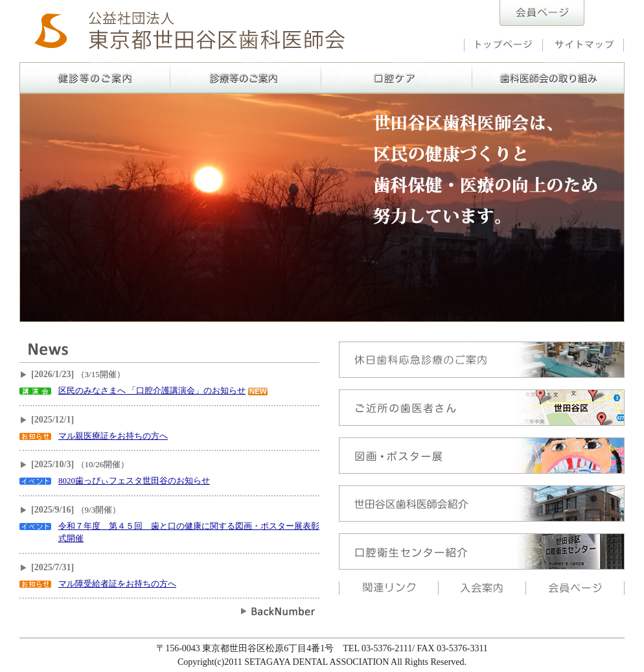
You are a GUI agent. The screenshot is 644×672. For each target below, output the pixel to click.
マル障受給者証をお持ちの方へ (117, 584)
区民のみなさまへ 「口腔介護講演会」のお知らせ (152, 390)
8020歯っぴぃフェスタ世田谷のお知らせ (134, 481)
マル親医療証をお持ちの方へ (113, 436)
